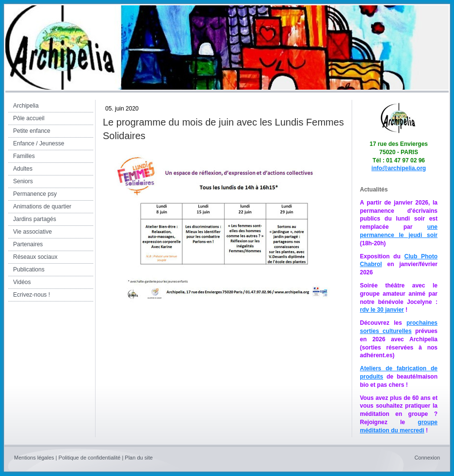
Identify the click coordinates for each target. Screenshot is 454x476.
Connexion (427, 458)
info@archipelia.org (399, 168)
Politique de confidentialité (90, 458)
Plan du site (138, 458)
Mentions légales (34, 458)
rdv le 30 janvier (382, 310)
